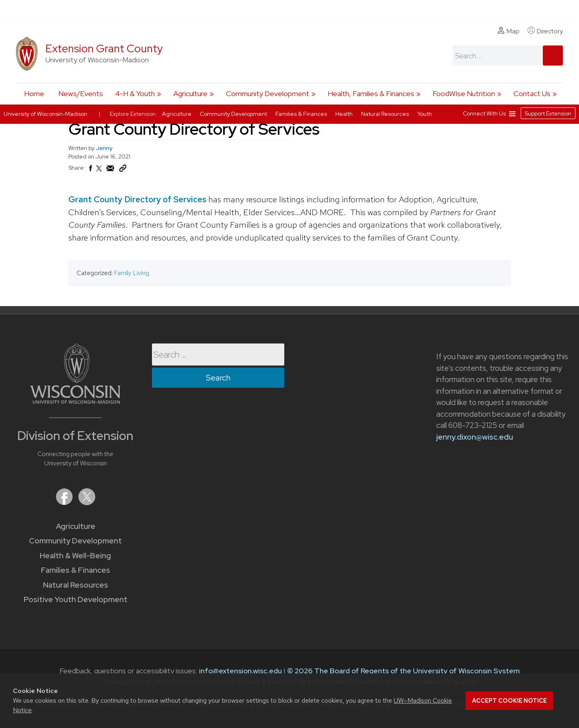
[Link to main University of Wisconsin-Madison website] (75, 401)
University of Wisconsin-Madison (45, 114)
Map (508, 31)
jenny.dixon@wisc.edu (475, 437)
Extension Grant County (104, 48)
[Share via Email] (111, 171)
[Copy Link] (123, 170)
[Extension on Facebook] (65, 503)
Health (345, 114)
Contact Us (532, 94)
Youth (425, 114)
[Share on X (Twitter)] (99, 172)
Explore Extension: (133, 114)
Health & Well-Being (75, 556)
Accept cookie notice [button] (509, 701)
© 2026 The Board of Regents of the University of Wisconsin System (403, 671)
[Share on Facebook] (90, 171)
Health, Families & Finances (371, 94)
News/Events (81, 94)
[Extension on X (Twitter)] (87, 503)
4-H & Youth (135, 94)
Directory (545, 31)
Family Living (132, 273)
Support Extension (548, 113)
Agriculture (190, 94)
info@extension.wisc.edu (240, 671)
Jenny (104, 148)
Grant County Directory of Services (137, 199)
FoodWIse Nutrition (464, 94)
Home (34, 94)
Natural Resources (76, 585)
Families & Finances (76, 570)
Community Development (268, 94)
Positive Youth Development (76, 599)
